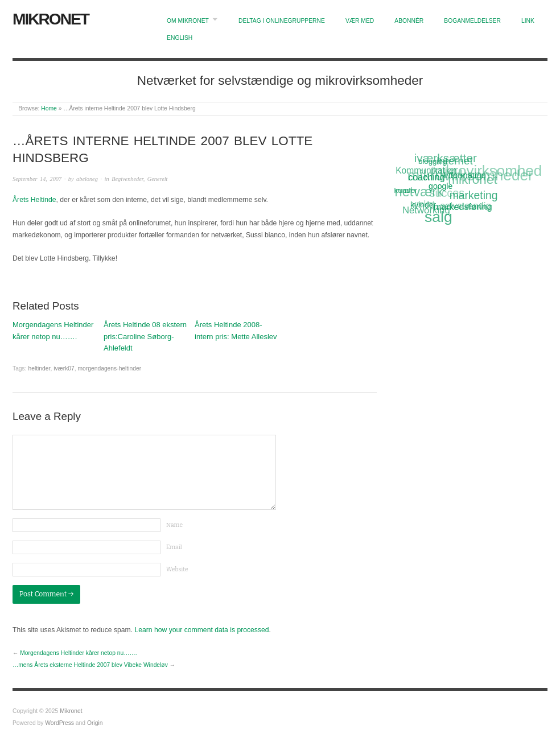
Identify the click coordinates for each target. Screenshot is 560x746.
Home (49, 108)
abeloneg (87, 179)
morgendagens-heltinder (110, 368)
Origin (95, 723)
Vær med (360, 21)
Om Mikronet (188, 21)
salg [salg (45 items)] (438, 217)
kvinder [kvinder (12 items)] (424, 205)
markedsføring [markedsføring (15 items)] (463, 207)
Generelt (158, 179)
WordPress (59, 723)
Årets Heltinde (34, 200)
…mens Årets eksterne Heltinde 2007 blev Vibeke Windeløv (90, 665)
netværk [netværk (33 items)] (419, 193)
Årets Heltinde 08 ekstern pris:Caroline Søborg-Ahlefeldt (145, 337)
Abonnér (409, 21)
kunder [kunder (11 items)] (406, 190)
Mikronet (51, 19)
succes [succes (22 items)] (447, 194)
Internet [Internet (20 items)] (454, 160)
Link (528, 21)
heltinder (39, 368)
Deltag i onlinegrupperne (282, 21)
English (180, 38)
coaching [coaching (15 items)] (427, 177)
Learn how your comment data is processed (201, 630)
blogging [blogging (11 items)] (433, 161)
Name (174, 525)
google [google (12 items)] (440, 186)
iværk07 (64, 368)
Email (174, 547)
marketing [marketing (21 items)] (474, 195)
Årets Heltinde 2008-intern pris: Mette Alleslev (236, 331)
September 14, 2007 (37, 179)
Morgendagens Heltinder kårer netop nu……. (53, 331)
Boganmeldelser (472, 21)
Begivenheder (127, 179)
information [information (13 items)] (465, 175)
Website (177, 569)
